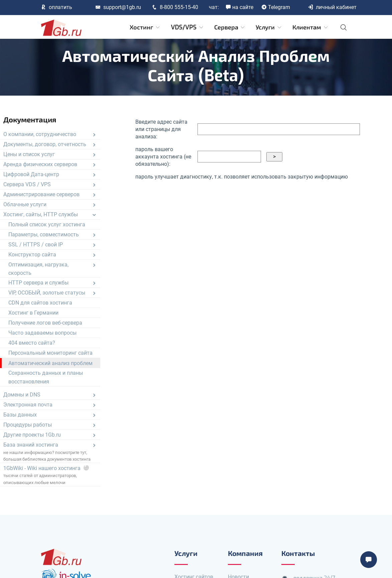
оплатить (56, 7)
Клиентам (311, 27)
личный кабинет (332, 7)
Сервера (230, 27)
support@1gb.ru (118, 7)
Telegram (276, 7)
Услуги (269, 27)
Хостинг (145, 27)
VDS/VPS (187, 27)
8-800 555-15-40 (175, 7)
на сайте (239, 7)
